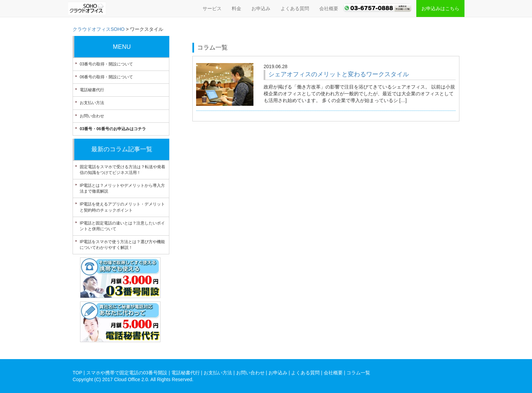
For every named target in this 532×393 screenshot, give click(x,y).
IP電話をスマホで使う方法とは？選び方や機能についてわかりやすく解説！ (122, 245)
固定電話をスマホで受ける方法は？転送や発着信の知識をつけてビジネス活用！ (122, 170)
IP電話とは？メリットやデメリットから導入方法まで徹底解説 (122, 188)
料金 (236, 8)
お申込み (261, 8)
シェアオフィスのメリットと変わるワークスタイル (339, 74)
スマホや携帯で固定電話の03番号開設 (127, 373)
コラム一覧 (358, 373)
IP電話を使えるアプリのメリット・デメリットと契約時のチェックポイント (122, 207)
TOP (77, 373)
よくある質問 (295, 8)
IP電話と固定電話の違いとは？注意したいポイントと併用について (122, 226)
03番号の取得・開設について (106, 64)
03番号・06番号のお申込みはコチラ (113, 129)
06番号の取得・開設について (106, 77)
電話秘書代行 (92, 90)
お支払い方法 (92, 103)
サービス (212, 8)
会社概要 (329, 8)
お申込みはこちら (440, 8)
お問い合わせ (92, 116)
